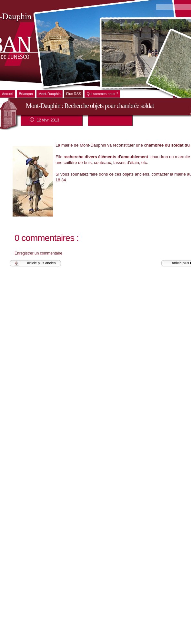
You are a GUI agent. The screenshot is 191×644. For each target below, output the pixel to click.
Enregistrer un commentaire (38, 253)
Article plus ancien (41, 263)
